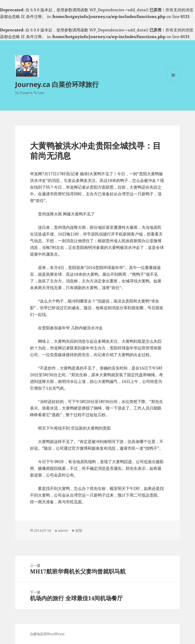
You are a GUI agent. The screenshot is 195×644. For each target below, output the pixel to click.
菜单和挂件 (173, 82)
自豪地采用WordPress (47, 634)
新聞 (79, 531)
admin (63, 531)
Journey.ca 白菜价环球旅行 (57, 84)
